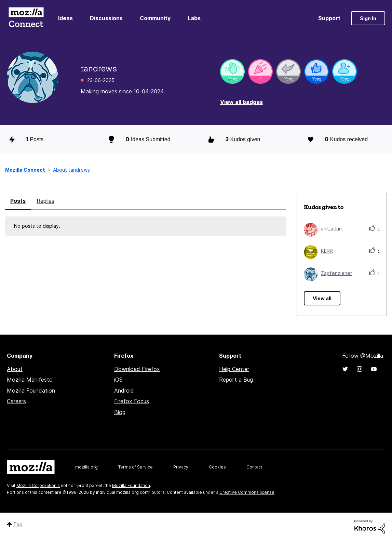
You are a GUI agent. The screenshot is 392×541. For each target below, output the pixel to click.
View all (322, 298)
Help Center (234, 369)
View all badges (241, 102)
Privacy (181, 467)
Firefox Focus (132, 401)
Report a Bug (236, 380)
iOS (118, 380)
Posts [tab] (18, 201)
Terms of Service (136, 467)
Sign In (368, 18)
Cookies (217, 467)
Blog (120, 412)
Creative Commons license (247, 492)
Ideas (65, 18)
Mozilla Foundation (31, 391)
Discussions (106, 18)
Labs (194, 18)
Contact (254, 467)
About (15, 369)
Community (155, 18)
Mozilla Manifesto (30, 380)
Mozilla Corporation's (38, 485)
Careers (16, 401)
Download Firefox (137, 369)
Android (124, 391)
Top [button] (18, 524)
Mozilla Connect (26, 18)
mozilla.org (86, 467)
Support (329, 18)
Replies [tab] (45, 201)
